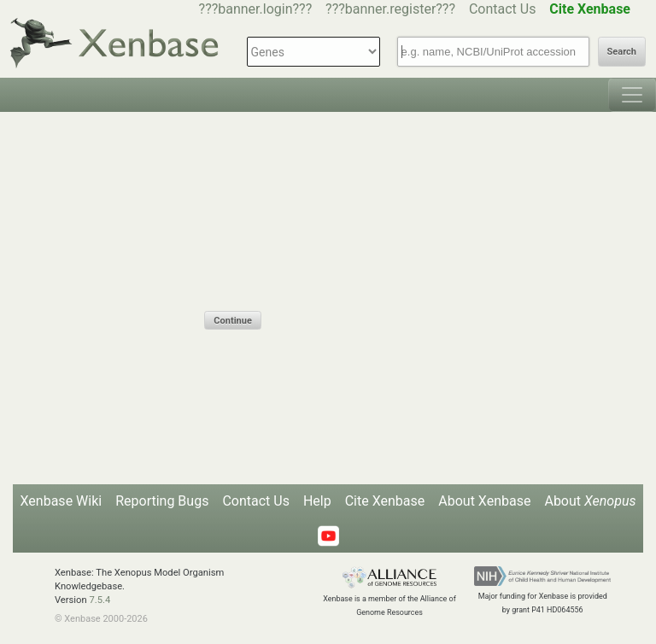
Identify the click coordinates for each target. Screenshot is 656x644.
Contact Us (503, 9)
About (590, 501)
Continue (232, 321)
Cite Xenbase (385, 501)
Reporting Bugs (162, 501)
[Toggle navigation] (632, 95)
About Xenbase (484, 501)
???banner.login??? (256, 9)
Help (317, 501)
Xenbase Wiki (61, 501)
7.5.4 (100, 600)
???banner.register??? (390, 9)
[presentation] (334, 278)
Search (622, 52)
